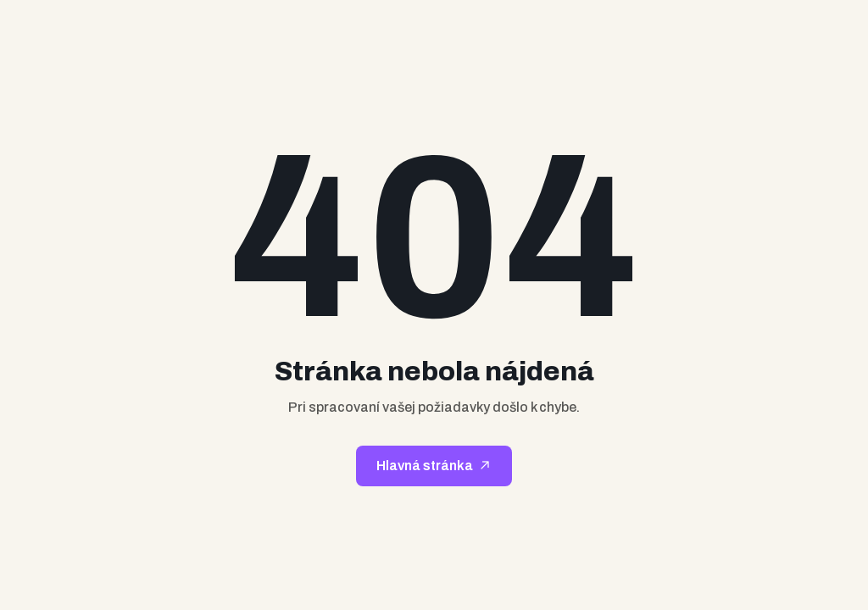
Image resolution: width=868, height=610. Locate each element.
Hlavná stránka (425, 466)
